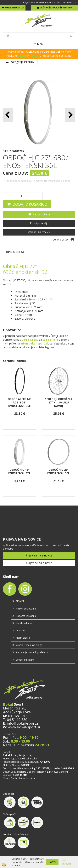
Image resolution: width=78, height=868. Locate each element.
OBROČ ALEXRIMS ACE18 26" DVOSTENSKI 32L (19, 403)
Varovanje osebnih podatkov (32, 652)
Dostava (21, 630)
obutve (35, 56)
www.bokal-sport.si (24, 727)
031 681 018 (18, 716)
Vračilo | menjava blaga (29, 645)
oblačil (22, 56)
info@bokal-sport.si (23, 723)
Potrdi (52, 862)
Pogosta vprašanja (26, 616)
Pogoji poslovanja (26, 609)
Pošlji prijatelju (39, 223)
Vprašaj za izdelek (39, 232)
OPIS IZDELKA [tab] (15, 252)
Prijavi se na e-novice (39, 555)
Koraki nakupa (24, 623)
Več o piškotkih (67, 862)
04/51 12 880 (30, 340)
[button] (70, 115)
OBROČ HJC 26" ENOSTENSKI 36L (58, 471)
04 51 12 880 (17, 720)
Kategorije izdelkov (20, 62)
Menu (39, 44)
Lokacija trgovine (25, 660)
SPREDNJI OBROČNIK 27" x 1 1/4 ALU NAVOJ (59, 403)
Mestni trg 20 (14, 708)
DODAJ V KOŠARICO (30, 204)
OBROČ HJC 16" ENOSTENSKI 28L (19, 471)
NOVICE (20, 601)
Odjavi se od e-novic (39, 563)
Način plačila (23, 638)
